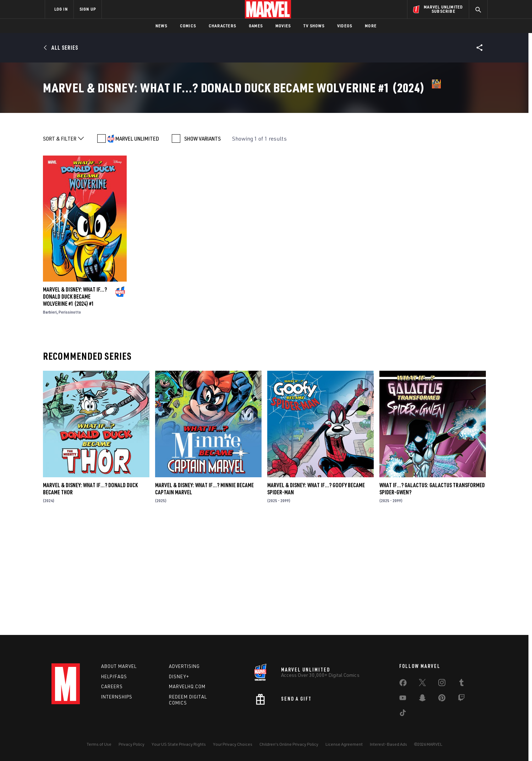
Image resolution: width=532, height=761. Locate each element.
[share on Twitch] (461, 699)
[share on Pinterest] (442, 699)
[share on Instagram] (442, 684)
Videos (345, 26)
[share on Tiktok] (403, 714)
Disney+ (179, 676)
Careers (112, 686)
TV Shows (314, 26)
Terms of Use (99, 744)
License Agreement (344, 744)
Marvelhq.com (187, 686)
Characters (222, 26)
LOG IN (61, 9)
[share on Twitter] (422, 684)
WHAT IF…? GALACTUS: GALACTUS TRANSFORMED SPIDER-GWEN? (432, 597)
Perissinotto (70, 421)
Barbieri (50, 421)
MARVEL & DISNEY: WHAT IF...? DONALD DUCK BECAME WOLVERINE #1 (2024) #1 (75, 405)
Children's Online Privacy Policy (289, 744)
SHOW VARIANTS (202, 247)
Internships (117, 697)
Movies (283, 26)
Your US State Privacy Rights (179, 744)
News (161, 26)
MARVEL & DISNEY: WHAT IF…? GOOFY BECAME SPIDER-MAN (316, 597)
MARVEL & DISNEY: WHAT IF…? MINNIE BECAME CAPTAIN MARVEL (204, 597)
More (371, 26)
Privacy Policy (131, 744)
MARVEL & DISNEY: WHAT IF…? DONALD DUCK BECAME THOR (90, 597)
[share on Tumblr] (461, 684)
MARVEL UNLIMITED (137, 247)
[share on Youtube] (403, 699)
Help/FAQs (114, 676)
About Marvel (119, 666)
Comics (188, 26)
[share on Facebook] (403, 684)
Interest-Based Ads (388, 744)
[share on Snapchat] (422, 699)
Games (256, 26)
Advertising (184, 666)
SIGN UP (88, 9)
